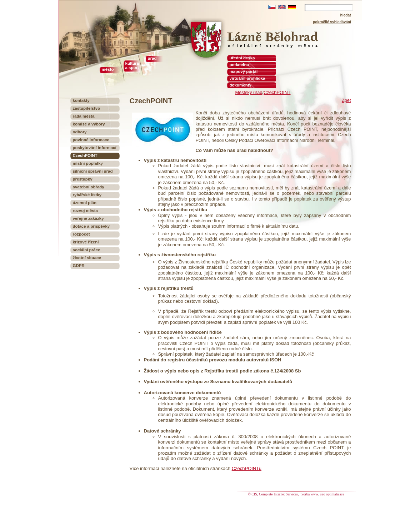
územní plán (85, 203)
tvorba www (310, 494)
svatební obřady (89, 187)
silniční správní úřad (93, 171)
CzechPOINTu (247, 468)
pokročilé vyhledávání (332, 22)
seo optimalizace (332, 494)
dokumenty (241, 85)
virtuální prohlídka (247, 78)
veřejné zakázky (88, 218)
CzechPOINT (277, 92)
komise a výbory (89, 124)
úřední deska (242, 58)
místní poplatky (88, 163)
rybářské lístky (87, 195)
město (108, 69)
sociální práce (87, 250)
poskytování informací (95, 148)
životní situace (87, 258)
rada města (84, 116)
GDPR (79, 266)
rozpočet (81, 234)
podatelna (239, 65)
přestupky (83, 179)
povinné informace (91, 140)
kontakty (81, 100)
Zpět (346, 100)
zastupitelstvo (87, 108)
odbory (80, 132)
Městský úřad (249, 92)
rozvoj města (85, 211)
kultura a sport (132, 65)
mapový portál (244, 71)
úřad (152, 58)
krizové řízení (86, 242)
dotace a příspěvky (91, 226)
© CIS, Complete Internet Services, (274, 494)
